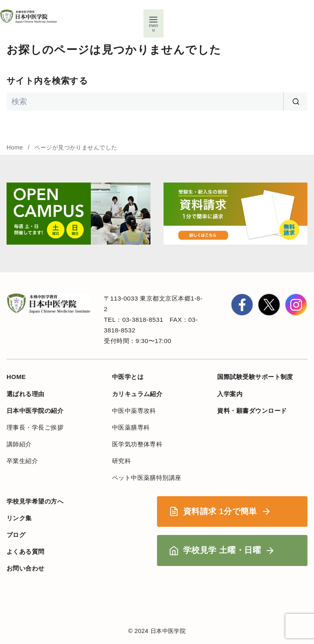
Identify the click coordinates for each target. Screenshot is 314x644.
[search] (295, 101)
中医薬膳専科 (131, 427)
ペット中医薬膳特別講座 (147, 478)
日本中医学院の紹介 (35, 411)
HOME (16, 377)
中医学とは (128, 377)
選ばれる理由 (26, 394)
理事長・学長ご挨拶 (35, 427)
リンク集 (19, 518)
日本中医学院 (168, 631)
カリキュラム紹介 (137, 394)
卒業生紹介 (22, 461)
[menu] (152, 25)
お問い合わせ (26, 568)
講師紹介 (19, 444)
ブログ (16, 535)
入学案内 (230, 394)
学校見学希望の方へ (35, 501)
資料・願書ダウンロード (252, 411)
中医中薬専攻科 (134, 411)
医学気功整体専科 (137, 444)
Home (16, 147)
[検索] (157, 101)
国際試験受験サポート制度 (255, 377)
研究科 (121, 461)
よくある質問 (26, 552)
